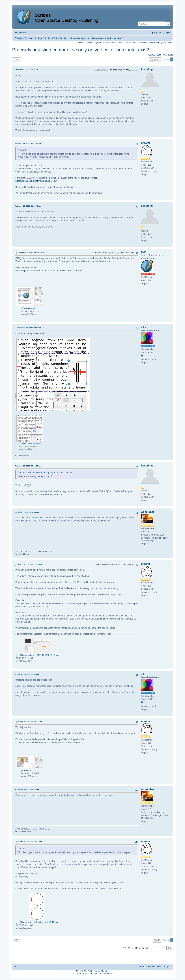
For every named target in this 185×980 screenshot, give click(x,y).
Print (17, 60)
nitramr (146, 143)
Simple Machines (102, 971)
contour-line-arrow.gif (30, 444)
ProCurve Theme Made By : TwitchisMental (92, 974)
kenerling (147, 69)
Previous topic (154, 55)
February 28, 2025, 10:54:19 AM (28, 466)
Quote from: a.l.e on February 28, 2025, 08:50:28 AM (46, 473)
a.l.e (144, 327)
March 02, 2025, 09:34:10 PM (30, 722)
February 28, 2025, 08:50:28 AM (31, 328)
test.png (25, 770)
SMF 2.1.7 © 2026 (84, 971)
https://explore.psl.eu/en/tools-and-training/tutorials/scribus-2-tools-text (49, 271)
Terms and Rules (153, 967)
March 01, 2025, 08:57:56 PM (27, 512)
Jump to (126, 948)
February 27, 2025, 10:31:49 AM (28, 143)
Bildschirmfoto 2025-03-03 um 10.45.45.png (37, 922)
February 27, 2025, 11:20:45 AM (28, 206)
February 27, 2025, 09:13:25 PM (31, 253)
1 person (18, 456)
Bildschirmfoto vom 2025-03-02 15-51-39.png (37, 655)
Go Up (157, 940)
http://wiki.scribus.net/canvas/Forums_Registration (151, 43)
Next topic (168, 55)
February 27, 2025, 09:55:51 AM (28, 70)
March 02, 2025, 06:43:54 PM (27, 674)
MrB (144, 252)
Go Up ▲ (167, 967)
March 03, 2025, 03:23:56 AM (27, 790)
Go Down (155, 60)
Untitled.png (28, 308)
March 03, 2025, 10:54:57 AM (30, 842)
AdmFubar (148, 512)
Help (142, 967)
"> (15, 967)
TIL (29, 485)
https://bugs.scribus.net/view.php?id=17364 (36, 181)
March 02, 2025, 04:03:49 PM (30, 564)
